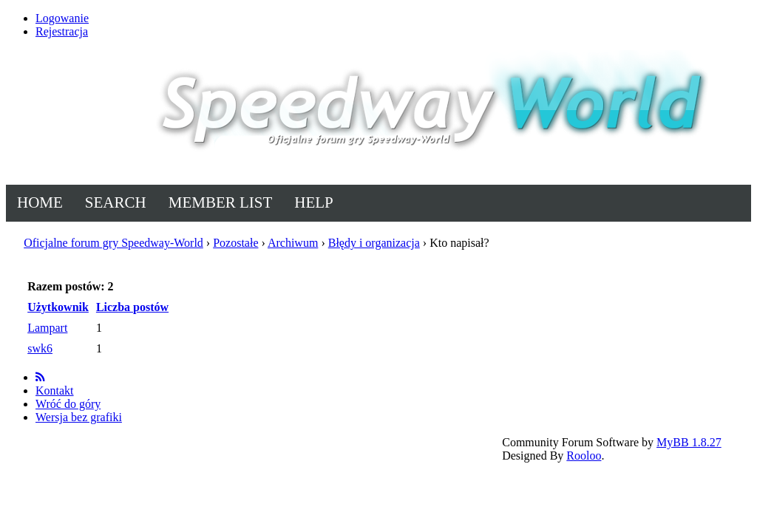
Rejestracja (62, 31)
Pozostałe (235, 243)
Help (314, 202)
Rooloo (584, 456)
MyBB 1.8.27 (689, 442)
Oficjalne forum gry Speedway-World (113, 243)
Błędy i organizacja (374, 243)
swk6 (40, 348)
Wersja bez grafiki (79, 417)
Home (40, 202)
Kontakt (55, 391)
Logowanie (62, 18)
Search (116, 202)
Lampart (47, 328)
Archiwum (293, 243)
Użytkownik (58, 307)
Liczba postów (132, 307)
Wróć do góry (68, 404)
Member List (221, 202)
